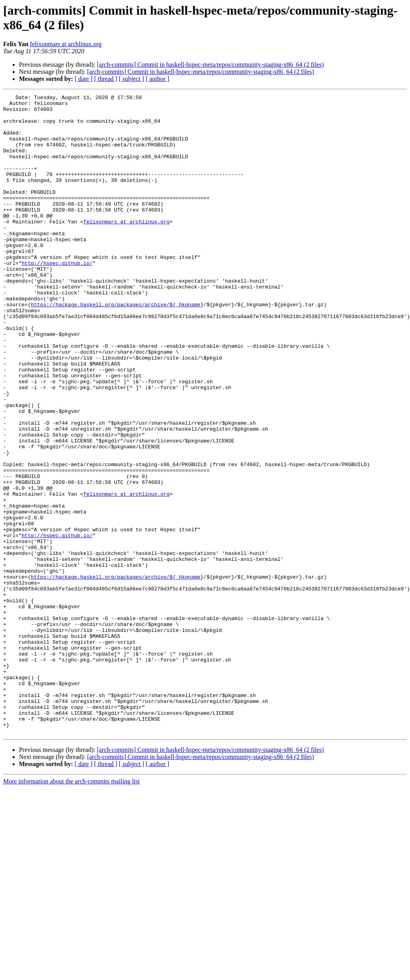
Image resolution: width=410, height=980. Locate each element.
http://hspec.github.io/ (57, 297)
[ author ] (158, 79)
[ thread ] (106, 79)
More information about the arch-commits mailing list (71, 909)
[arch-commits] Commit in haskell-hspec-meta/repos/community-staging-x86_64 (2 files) (210, 65)
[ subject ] (132, 79)
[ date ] (84, 79)
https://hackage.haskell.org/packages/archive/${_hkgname (116, 347)
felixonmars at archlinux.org (66, 44)
